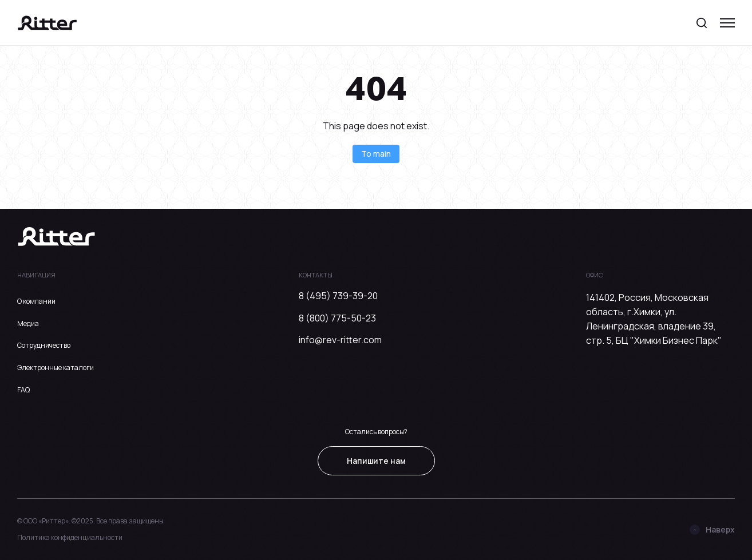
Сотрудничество (44, 345)
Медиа (28, 323)
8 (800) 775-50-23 (337, 318)
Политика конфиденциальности (70, 537)
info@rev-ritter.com (340, 340)
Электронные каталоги (56, 368)
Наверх (712, 529)
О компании (36, 301)
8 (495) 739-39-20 (338, 296)
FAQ (23, 390)
